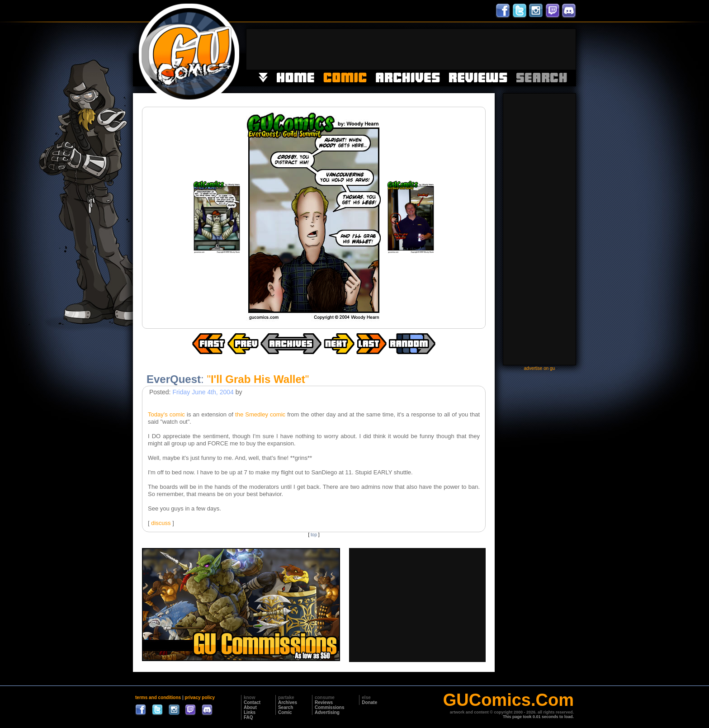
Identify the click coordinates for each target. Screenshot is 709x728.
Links (250, 712)
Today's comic (166, 414)
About (250, 707)
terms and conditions (158, 697)
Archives (288, 702)
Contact (252, 702)
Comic (285, 712)
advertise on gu (539, 368)
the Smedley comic (260, 414)
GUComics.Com (508, 700)
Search (286, 707)
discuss (161, 523)
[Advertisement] (411, 49)
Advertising (327, 712)
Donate (369, 702)
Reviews (324, 702)
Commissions (330, 707)
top (314, 535)
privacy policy (200, 697)
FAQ (248, 717)
